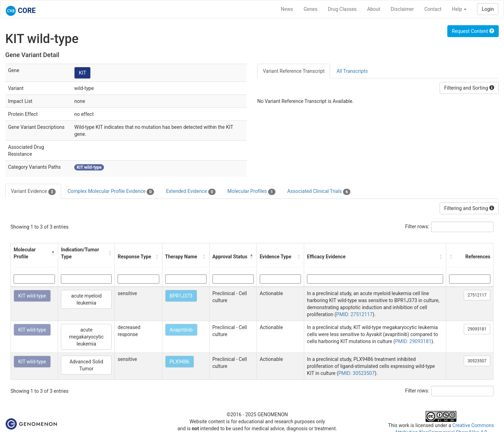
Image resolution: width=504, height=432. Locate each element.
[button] (53, 253)
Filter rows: (417, 227)
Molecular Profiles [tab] (251, 191)
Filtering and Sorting (469, 88)
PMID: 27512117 (355, 314)
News (287, 9)
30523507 (477, 361)
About (374, 9)
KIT (82, 73)
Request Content (473, 31)
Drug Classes (342, 9)
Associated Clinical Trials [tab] (319, 191)
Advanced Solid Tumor (86, 365)
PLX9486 (180, 362)
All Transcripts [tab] (352, 71)
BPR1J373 (181, 296)
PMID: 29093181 (413, 341)
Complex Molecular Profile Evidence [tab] (111, 191)
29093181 (477, 329)
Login (488, 9)
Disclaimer (402, 9)
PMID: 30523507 (357, 373)
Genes (311, 9)
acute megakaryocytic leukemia (87, 337)
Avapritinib (181, 330)
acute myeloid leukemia (86, 299)
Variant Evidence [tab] (33, 191)
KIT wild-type (32, 296)
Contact (433, 9)
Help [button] (459, 9)
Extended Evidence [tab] (191, 191)
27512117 (477, 295)
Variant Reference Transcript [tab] (294, 71)
